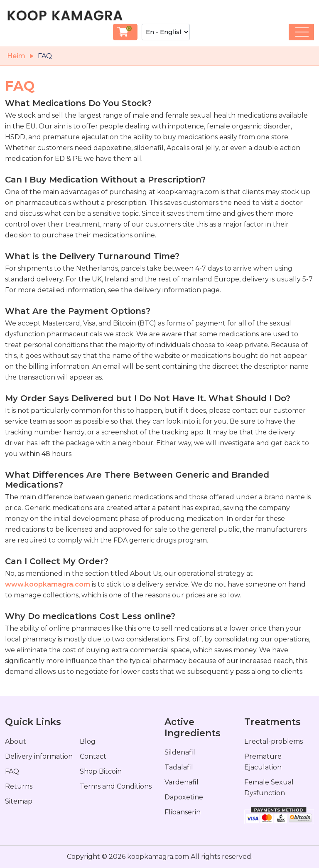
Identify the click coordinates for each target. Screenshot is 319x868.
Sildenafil (180, 752)
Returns (19, 786)
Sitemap (19, 801)
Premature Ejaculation (263, 762)
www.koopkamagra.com (48, 584)
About (16, 741)
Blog (88, 741)
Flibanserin (183, 812)
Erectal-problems (274, 741)
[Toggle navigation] (301, 32)
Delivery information (39, 756)
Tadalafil (179, 767)
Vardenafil (182, 782)
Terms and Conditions (116, 786)
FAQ (12, 771)
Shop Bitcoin (101, 771)
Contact (93, 756)
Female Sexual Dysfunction (269, 788)
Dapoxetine (184, 797)
